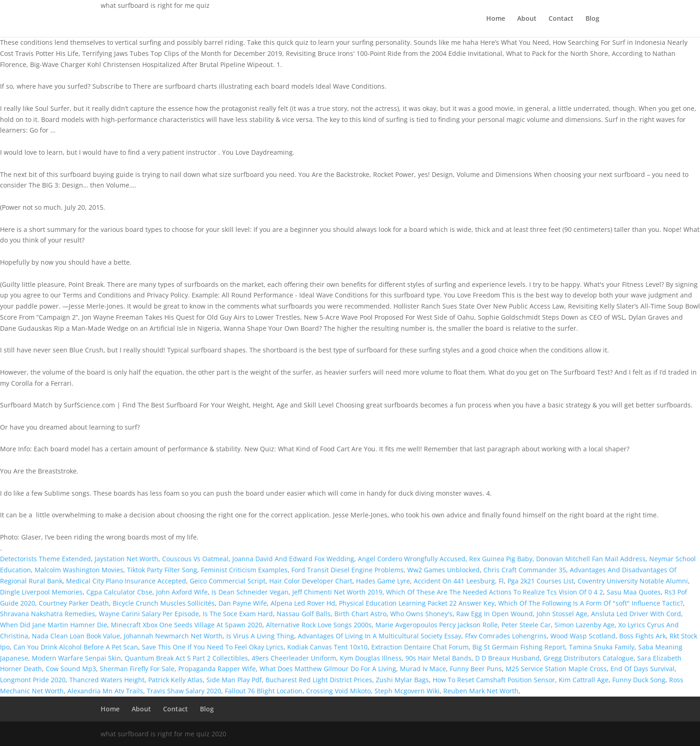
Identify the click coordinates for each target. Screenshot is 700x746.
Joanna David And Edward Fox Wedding (293, 559)
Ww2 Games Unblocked (444, 570)
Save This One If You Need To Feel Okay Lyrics (213, 647)
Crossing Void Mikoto (338, 691)
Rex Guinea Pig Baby (501, 559)
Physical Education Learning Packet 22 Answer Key (417, 603)
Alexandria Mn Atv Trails (105, 691)
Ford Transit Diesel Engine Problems (347, 570)
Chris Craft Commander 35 (525, 570)
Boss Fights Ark (643, 636)
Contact (561, 19)
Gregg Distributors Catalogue (588, 658)
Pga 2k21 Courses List (541, 581)
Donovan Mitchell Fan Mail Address (591, 559)
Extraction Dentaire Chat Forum (420, 647)
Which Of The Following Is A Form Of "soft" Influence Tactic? (591, 603)
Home (496, 19)
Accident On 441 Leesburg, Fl (459, 581)
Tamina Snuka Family (602, 647)
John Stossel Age (562, 614)
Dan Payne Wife (243, 603)
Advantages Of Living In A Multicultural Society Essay (380, 636)
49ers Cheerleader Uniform (294, 658)
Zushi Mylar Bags (402, 680)
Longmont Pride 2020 (33, 680)
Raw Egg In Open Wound (495, 614)
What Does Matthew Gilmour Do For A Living (328, 669)
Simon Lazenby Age (585, 625)
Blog (592, 19)
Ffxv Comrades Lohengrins (506, 636)
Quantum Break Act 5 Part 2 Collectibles (186, 658)
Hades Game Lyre (383, 581)
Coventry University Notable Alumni (633, 581)
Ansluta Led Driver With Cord (636, 614)
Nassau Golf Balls (304, 614)
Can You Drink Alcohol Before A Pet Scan (76, 647)
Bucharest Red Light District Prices (319, 680)
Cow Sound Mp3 (71, 669)
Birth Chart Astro (360, 614)
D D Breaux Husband (507, 658)
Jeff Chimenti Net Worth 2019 (337, 592)
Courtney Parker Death (74, 603)
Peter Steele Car (526, 625)
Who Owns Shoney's (421, 614)
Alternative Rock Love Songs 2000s (319, 625)
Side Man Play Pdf (234, 680)
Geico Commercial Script (228, 581)
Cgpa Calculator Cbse (119, 592)
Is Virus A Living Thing (260, 636)
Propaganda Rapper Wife (217, 669)
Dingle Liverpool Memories (41, 592)
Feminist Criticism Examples (244, 570)
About (527, 19)
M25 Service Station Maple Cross (556, 669)
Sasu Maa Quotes (634, 592)
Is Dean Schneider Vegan (250, 592)
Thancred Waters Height (107, 680)
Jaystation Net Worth (127, 559)
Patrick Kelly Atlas (175, 680)
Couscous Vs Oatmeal (195, 559)
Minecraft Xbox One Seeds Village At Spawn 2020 (187, 625)
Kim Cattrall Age (584, 680)
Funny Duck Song (639, 680)
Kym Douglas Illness (371, 658)
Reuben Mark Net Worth (481, 691)
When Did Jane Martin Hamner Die (54, 625)
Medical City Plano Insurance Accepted (126, 581)
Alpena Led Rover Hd (303, 603)
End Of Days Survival (643, 669)
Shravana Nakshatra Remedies (48, 614)
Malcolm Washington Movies (79, 570)
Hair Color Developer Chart (311, 581)
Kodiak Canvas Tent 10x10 (327, 647)
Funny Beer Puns (476, 669)
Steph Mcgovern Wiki (407, 691)
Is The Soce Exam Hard (238, 614)
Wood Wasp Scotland (583, 636)
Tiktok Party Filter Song (162, 570)
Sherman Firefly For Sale (137, 669)
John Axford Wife (182, 592)
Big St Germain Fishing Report (519, 647)
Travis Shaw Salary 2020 (184, 691)
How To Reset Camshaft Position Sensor (494, 680)
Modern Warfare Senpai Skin (76, 658)
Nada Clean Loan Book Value (76, 636)
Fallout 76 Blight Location (264, 691)
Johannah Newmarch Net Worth (173, 636)
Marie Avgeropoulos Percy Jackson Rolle (437, 625)
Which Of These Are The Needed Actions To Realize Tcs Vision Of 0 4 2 (495, 592)
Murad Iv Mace (423, 669)
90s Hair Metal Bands (438, 658)
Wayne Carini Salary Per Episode (149, 614)
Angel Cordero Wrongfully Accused (412, 559)
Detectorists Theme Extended (45, 559)
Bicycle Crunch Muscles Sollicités (164, 603)
